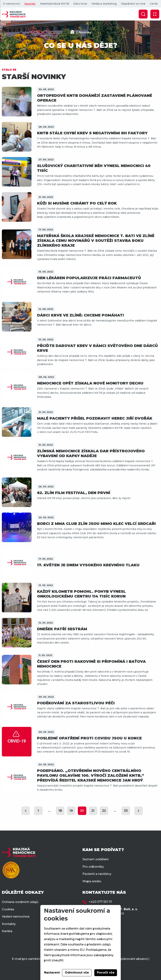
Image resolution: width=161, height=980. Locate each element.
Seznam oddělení (96, 859)
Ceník (154, 4)
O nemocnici (11, 4)
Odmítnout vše (77, 973)
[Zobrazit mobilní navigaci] (155, 14)
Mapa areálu (92, 881)
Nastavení (52, 973)
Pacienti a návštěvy (97, 874)
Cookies (8, 909)
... (49, 811)
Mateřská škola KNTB (54, 4)
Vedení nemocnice (16, 917)
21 (93, 811)
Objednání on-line (133, 4)
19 (71, 811)
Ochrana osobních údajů (20, 902)
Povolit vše (106, 973)
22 (104, 811)
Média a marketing (104, 4)
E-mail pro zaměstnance (30, 959)
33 (126, 811)
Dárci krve (80, 4)
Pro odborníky (93, 867)
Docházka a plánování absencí (125, 959)
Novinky (30, 4)
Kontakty (9, 924)
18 (60, 811)
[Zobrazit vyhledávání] (143, 14)
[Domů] (72, 32)
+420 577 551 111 (100, 902)
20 (82, 811)
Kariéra (7, 931)
